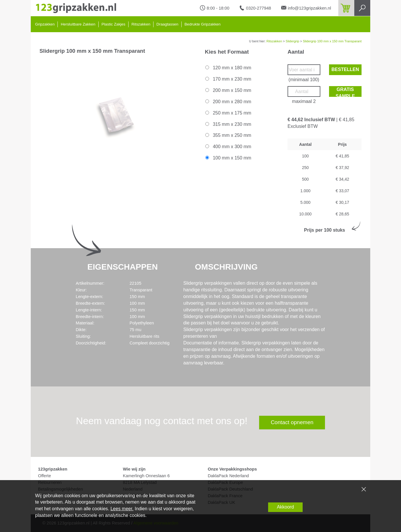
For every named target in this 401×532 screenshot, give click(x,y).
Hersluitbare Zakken (78, 24)
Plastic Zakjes (113, 24)
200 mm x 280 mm (228, 102)
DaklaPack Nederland (228, 476)
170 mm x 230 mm (228, 79)
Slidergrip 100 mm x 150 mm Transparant (332, 41)
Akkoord (285, 507)
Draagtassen (167, 24)
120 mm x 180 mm (228, 68)
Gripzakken (45, 24)
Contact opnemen (292, 422)
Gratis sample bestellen (345, 92)
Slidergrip (292, 41)
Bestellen (345, 69)
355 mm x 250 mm (228, 135)
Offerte (45, 476)
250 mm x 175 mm (228, 113)
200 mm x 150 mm (228, 90)
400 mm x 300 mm (228, 147)
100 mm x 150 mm (228, 158)
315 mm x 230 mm (228, 124)
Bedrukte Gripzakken (203, 24)
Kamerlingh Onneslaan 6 (146, 476)
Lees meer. (122, 509)
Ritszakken (141, 24)
